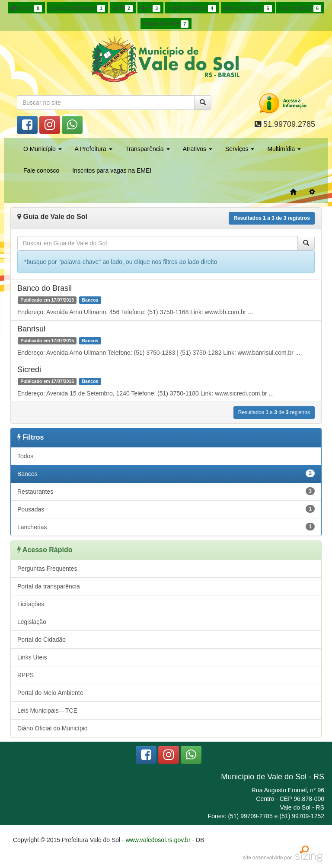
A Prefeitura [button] (94, 149)
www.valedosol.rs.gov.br (158, 840)
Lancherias (166, 527)
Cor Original (300, 8)
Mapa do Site (166, 24)
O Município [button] (43, 149)
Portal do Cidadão (41, 640)
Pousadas (166, 509)
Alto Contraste (248, 8)
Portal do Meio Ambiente (50, 693)
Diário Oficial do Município (53, 728)
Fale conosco (41, 170)
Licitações (31, 604)
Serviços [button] (240, 149)
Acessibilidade (77, 8)
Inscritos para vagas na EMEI (112, 170)
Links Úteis (32, 657)
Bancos (166, 473)
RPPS (26, 675)
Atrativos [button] (198, 149)
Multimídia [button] (284, 149)
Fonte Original (192, 8)
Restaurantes (166, 491)
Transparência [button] (148, 149)
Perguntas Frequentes (47, 569)
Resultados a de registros (272, 218)
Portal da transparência (49, 586)
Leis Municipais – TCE (47, 710)
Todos (25, 456)
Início (26, 8)
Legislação (32, 622)
